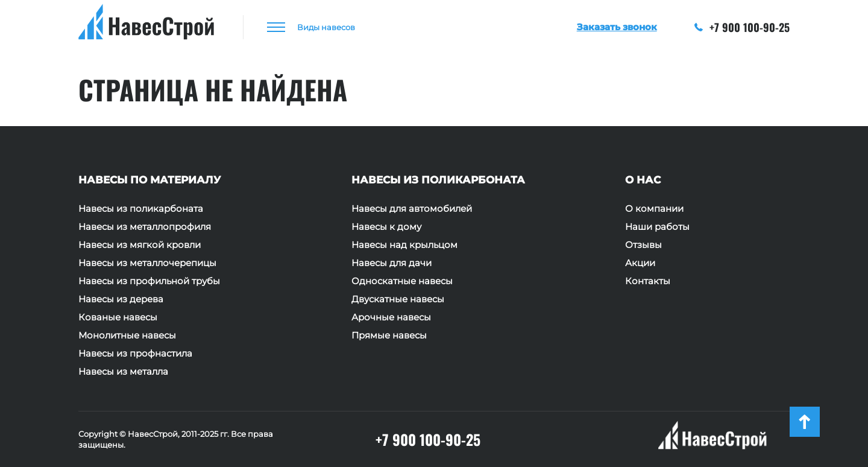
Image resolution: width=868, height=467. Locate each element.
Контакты (648, 281)
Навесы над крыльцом (404, 245)
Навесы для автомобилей (412, 209)
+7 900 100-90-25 (742, 27)
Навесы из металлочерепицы (147, 263)
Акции (640, 263)
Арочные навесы (391, 317)
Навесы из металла (123, 372)
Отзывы (643, 245)
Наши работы (657, 227)
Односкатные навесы (402, 281)
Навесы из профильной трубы (149, 281)
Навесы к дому (386, 227)
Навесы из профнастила (135, 354)
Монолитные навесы (127, 335)
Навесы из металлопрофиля (145, 227)
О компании (654, 209)
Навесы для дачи (392, 263)
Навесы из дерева (121, 299)
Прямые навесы (389, 335)
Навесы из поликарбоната (141, 209)
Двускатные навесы (398, 299)
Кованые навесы (118, 317)
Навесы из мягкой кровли (140, 245)
